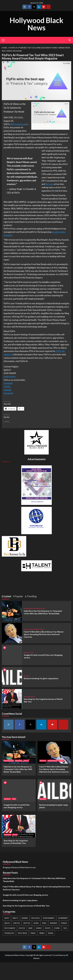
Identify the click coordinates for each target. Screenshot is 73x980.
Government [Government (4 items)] (63, 918)
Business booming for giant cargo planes (41, 678)
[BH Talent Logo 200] (36, 565)
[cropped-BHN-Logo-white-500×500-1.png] (36, 442)
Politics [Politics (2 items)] (22, 928)
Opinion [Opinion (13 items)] (64, 923)
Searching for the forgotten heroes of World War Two (26, 906)
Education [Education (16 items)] (35, 918)
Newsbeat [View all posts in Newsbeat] (37, 608)
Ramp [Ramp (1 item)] (31, 928)
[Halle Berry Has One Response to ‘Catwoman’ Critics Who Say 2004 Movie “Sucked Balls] (12, 611)
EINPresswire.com (18, 124)
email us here (10, 376)
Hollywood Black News (37, 24)
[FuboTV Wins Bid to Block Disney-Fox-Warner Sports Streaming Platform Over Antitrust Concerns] (12, 633)
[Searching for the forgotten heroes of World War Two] (12, 699)
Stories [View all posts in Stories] (43, 608)
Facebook (8, 383)
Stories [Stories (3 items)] (57, 928)
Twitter (7, 387)
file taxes (49, 184)
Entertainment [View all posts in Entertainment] (28, 608)
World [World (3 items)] (51, 933)
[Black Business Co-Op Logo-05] (14, 546)
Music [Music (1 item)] (44, 923)
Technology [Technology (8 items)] (9, 933)
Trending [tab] (31, 596)
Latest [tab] (7, 596)
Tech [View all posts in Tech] (32, 652)
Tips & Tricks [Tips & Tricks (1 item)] (22, 933)
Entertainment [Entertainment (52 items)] (49, 918)
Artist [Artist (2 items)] (7, 918)
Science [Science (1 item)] (39, 928)
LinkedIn (7, 390)
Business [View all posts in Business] (27, 629)
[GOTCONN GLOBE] (36, 520)
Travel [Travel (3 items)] (33, 933)
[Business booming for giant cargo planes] (12, 677)
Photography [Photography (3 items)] (10, 928)
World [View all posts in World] (33, 697)
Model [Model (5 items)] (36, 923)
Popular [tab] (18, 596)
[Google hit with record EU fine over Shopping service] (19, 791)
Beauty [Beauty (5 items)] (16, 918)
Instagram (8, 393)
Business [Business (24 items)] (25, 918)
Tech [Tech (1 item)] (65, 928)
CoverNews (58, 955)
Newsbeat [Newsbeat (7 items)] (54, 923)
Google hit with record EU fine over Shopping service (25, 895)
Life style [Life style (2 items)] (27, 923)
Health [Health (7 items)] (7, 923)
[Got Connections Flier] (36, 485)
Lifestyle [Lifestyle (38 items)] (16, 923)
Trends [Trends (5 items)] (42, 933)
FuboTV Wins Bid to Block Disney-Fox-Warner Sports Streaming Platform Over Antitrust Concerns (44, 634)
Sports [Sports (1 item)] (48, 928)
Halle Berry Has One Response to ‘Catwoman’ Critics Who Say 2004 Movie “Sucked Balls (18, 769)
